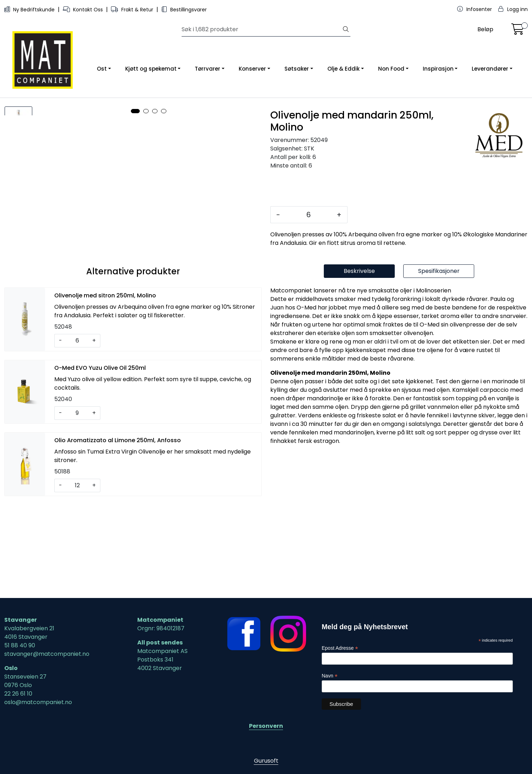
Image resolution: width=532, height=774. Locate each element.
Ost (102, 69)
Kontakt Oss (84, 10)
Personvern (266, 726)
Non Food (391, 69)
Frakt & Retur (133, 10)
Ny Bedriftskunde (30, 10)
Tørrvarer (207, 69)
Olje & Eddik (343, 69)
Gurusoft (266, 761)
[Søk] (262, 29)
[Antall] (308, 215)
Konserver (252, 69)
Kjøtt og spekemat (151, 69)
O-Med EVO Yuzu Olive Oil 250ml (100, 461)
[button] (135, 336)
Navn (330, 676)
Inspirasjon (438, 69)
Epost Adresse (340, 649)
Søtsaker (297, 69)
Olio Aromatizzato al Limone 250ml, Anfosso (118, 534)
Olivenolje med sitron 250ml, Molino (105, 389)
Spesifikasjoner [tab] (439, 364)
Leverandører (490, 69)
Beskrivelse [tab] (359, 364)
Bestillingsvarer (184, 10)
